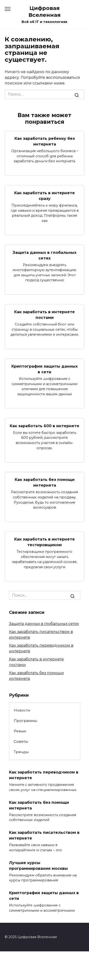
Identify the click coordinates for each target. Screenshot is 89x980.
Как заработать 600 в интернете (44, 426)
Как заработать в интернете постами (44, 315)
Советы (21, 741)
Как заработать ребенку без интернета (45, 141)
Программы (25, 721)
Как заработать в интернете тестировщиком (44, 542)
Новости (22, 710)
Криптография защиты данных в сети (44, 369)
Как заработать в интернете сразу (44, 196)
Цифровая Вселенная (44, 11)
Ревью (20, 731)
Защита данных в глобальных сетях (44, 255)
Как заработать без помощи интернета (45, 482)
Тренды (21, 752)
